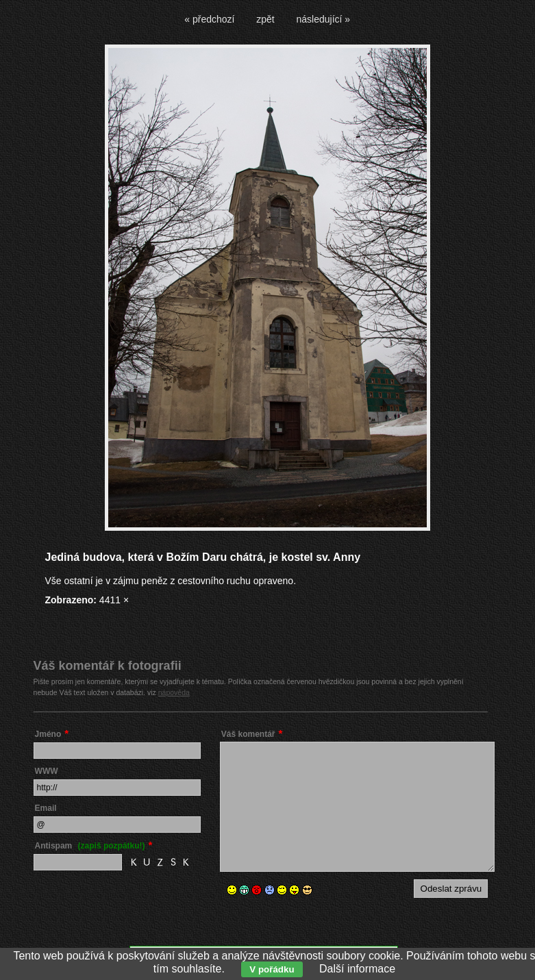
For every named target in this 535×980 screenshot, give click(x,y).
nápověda (174, 692)
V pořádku (272, 969)
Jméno (48, 734)
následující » (324, 19)
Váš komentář (248, 734)
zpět (265, 19)
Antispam (90, 846)
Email (46, 808)
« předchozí (209, 19)
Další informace (357, 969)
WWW (47, 771)
